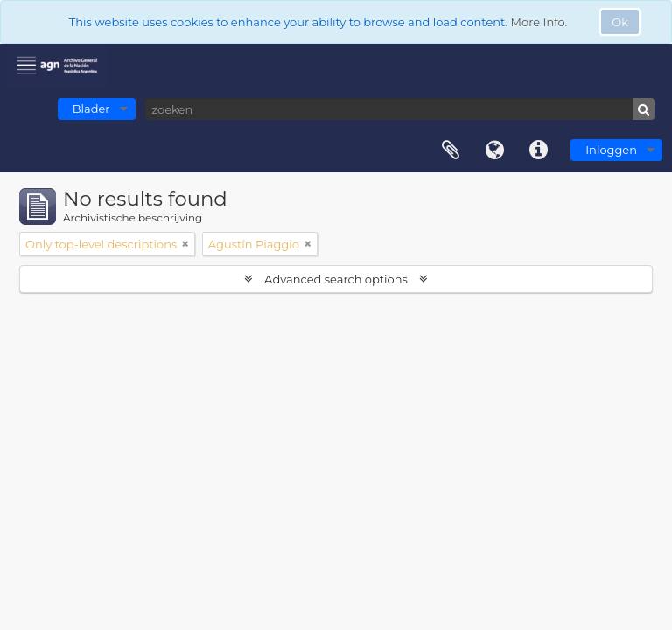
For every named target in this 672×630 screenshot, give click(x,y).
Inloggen (611, 150)
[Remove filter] (185, 244)
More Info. (539, 22)
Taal (494, 150)
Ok (620, 22)
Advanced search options (336, 279)
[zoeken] (400, 109)
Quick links (538, 150)
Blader (91, 108)
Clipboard (451, 150)
